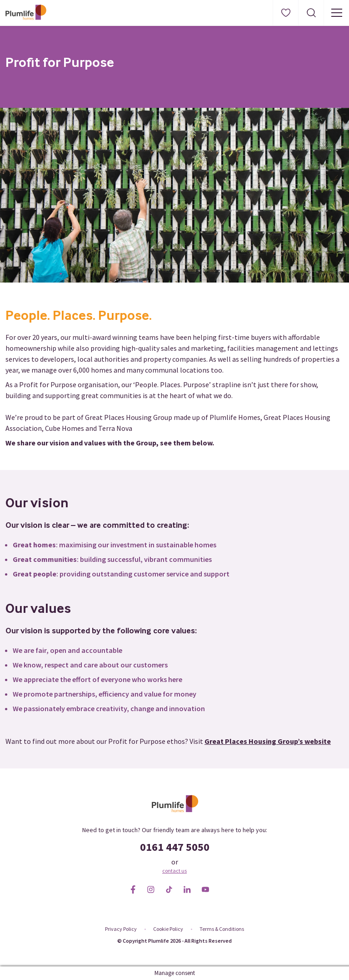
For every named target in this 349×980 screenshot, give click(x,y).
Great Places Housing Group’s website (268, 741)
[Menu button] (336, 13)
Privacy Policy (121, 929)
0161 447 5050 (175, 847)
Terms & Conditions (222, 929)
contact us (174, 871)
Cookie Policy (168, 929)
